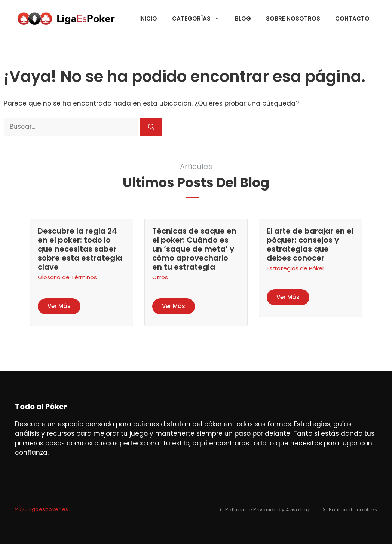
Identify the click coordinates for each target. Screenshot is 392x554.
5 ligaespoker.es (47, 509)
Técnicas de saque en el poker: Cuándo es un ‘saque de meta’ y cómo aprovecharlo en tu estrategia (194, 249)
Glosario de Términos (67, 277)
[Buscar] (151, 127)
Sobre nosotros (293, 19)
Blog (243, 19)
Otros (160, 277)
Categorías (200, 19)
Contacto (352, 19)
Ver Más (59, 306)
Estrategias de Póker (295, 268)
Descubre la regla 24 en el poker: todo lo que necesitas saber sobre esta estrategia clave (80, 249)
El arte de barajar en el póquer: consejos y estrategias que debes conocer (310, 244)
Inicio (148, 19)
